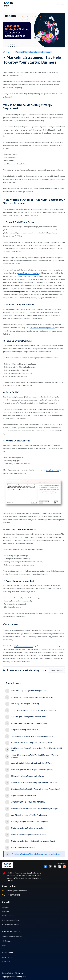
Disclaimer (19, 973)
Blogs (4, 945)
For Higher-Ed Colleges (11, 924)
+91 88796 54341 (13, 895)
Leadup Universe (8, 916)
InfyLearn (6, 911)
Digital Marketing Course (24, 646)
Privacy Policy (7, 973)
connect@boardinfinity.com (17, 891)
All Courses (6, 941)
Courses (7, 52)
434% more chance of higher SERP (42, 328)
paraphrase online (52, 470)
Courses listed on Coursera (12, 937)
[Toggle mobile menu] (63, 5)
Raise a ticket (7, 957)
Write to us (6, 962)
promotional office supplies (28, 273)
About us (6, 907)
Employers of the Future (11, 920)
